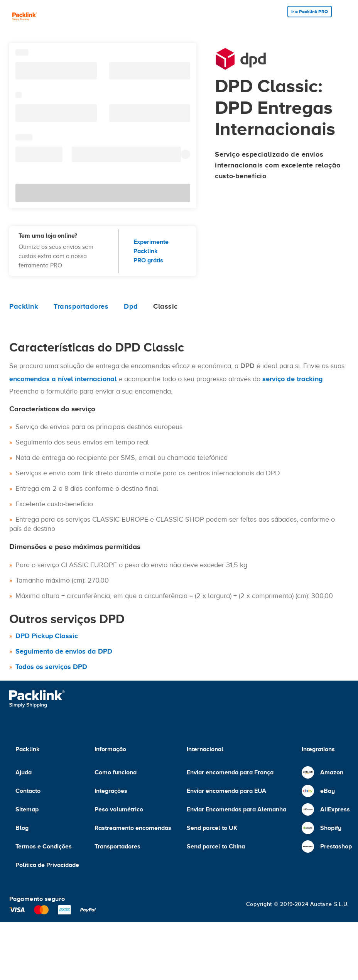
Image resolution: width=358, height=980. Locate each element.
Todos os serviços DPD (51, 667)
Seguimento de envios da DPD (64, 651)
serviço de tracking (293, 379)
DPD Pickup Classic (47, 636)
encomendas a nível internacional (63, 379)
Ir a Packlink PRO (310, 12)
